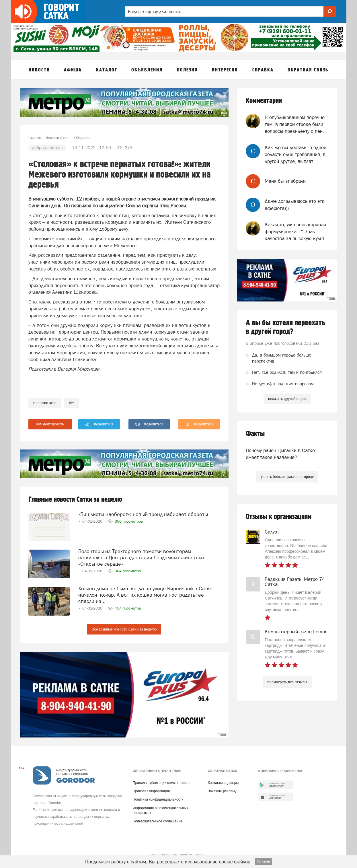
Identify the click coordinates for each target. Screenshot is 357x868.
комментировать (50, 424)
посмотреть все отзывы (287, 682)
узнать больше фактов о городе (287, 477)
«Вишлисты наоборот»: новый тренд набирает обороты (143, 514)
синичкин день (45, 403)
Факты (255, 434)
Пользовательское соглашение (158, 821)
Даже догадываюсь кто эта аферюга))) (294, 205)
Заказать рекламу (222, 791)
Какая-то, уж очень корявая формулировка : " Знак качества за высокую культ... (297, 232)
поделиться (99, 425)
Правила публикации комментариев (162, 783)
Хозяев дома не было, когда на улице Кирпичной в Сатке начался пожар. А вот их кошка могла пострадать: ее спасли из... (145, 595)
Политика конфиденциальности (158, 799)
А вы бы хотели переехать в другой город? (285, 327)
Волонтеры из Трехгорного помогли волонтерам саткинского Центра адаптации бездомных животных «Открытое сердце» (141, 557)
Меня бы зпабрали (285, 181)
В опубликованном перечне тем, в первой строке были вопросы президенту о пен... (296, 124)
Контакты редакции (223, 783)
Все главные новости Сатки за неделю (124, 629)
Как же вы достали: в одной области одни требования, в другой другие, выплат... (295, 154)
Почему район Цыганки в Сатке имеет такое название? (280, 454)
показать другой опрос (287, 399)
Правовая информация (151, 791)
